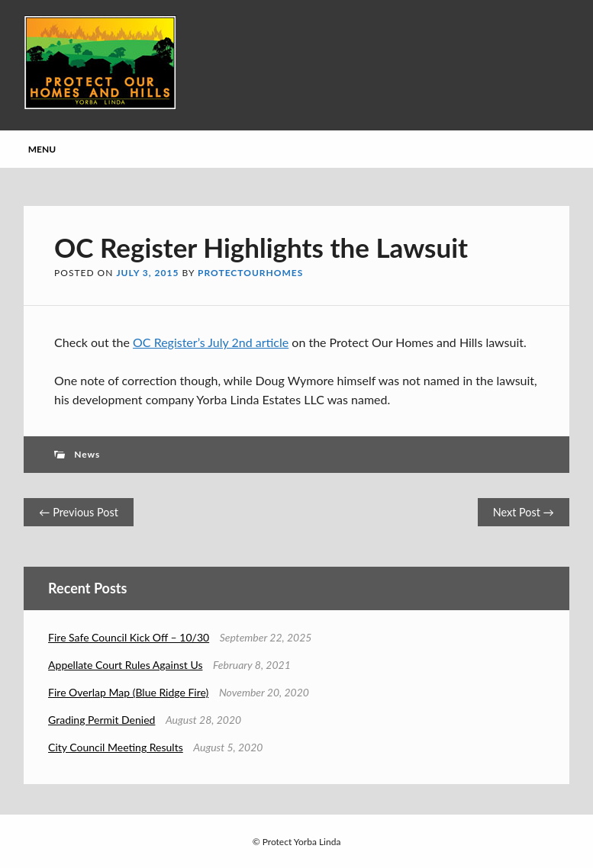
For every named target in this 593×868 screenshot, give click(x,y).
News (87, 454)
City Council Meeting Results (116, 747)
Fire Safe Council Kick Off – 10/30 (129, 637)
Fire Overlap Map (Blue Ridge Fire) (128, 692)
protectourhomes (250, 273)
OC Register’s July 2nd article (211, 342)
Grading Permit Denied (102, 720)
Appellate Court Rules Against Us (125, 665)
